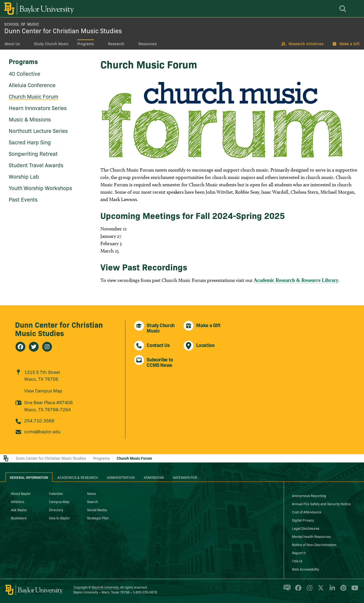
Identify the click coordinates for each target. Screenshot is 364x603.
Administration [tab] (121, 477)
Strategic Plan (98, 518)
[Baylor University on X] (320, 590)
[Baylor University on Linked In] (331, 590)
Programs (86, 44)
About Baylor (21, 493)
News (91, 493)
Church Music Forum (33, 96)
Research (116, 44)
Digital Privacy (303, 520)
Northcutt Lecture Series (38, 130)
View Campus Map (43, 390)
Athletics (18, 501)
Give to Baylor (59, 518)
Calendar (56, 493)
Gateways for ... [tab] (187, 477)
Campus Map (59, 501)
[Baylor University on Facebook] (297, 590)
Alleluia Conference (32, 85)
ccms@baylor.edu (42, 431)
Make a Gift (350, 44)
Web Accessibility (306, 569)
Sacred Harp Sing (30, 142)
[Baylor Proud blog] (286, 590)
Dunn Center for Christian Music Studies (63, 30)
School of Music (22, 24)
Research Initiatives (306, 44)
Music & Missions (30, 119)
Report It (299, 553)
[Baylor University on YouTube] (353, 590)
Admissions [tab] (154, 477)
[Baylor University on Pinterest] (342, 590)
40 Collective (24, 73)
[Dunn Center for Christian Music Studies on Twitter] (34, 347)
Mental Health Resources (311, 536)
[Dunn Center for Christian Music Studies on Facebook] (20, 347)
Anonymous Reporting (309, 495)
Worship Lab (24, 176)
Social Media (97, 510)
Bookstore (19, 518)
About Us (12, 44)
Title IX (297, 561)
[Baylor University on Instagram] (309, 590)
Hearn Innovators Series (38, 108)
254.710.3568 (39, 420)
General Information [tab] (29, 477)
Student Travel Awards (36, 165)
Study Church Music (51, 44)
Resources (148, 44)
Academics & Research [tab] (78, 477)
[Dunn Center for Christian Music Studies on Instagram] (47, 347)
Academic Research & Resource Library (296, 280)
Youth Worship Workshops (40, 188)
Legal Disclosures (306, 528)
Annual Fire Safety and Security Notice (321, 504)
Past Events (23, 199)
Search (92, 501)
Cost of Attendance (307, 512)
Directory (56, 510)
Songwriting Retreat (33, 153)
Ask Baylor (19, 510)
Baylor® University (105, 587)
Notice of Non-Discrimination (314, 544)
